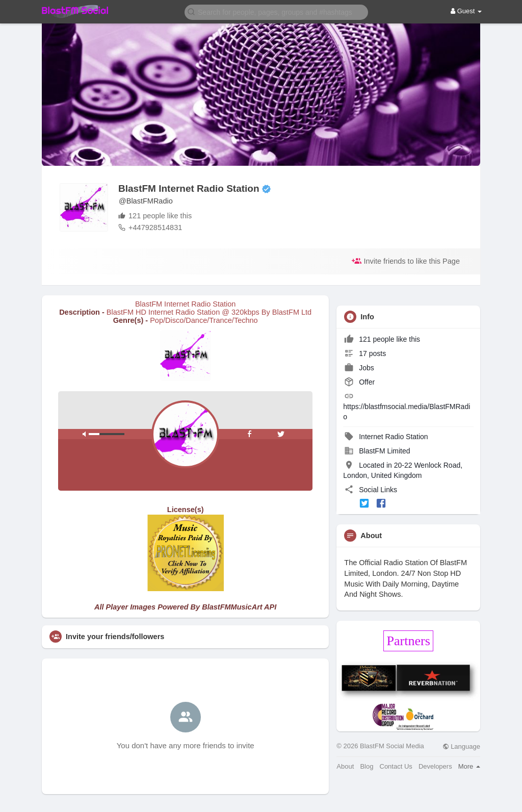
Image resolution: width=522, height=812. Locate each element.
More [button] (469, 766)
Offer (359, 382)
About (345, 766)
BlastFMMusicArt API (239, 607)
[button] (276, 11)
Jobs (359, 368)
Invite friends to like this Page (406, 261)
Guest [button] (466, 11)
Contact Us (396, 766)
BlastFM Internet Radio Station (189, 188)
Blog (367, 766)
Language (461, 746)
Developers (435, 766)
